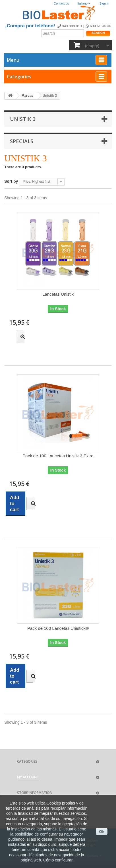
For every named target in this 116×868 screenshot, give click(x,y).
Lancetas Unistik (58, 294)
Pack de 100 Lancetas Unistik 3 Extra (58, 456)
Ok (102, 832)
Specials (22, 141)
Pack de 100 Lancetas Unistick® (58, 628)
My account (28, 777)
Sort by (11, 181)
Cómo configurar (58, 860)
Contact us (61, 3)
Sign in (104, 3)
